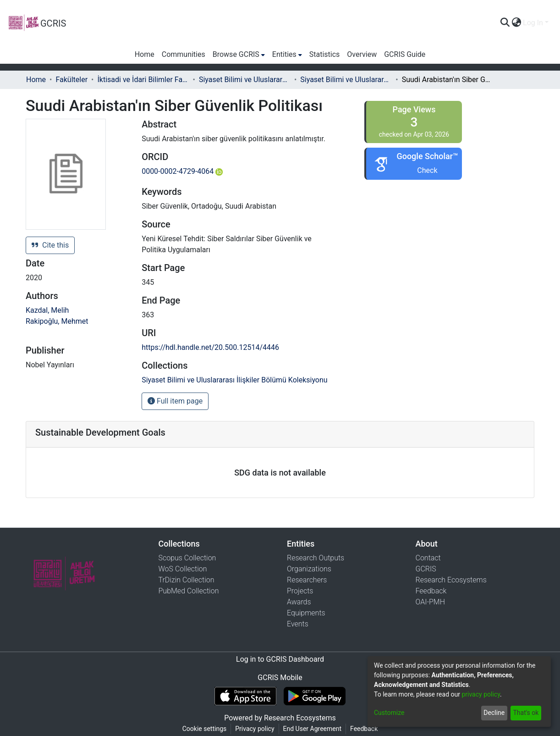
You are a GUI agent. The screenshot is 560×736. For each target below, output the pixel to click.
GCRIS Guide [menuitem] (405, 54)
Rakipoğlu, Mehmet (57, 321)
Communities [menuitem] (184, 54)
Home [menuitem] (145, 54)
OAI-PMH (431, 602)
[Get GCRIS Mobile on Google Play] (315, 696)
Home (36, 80)
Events (298, 624)
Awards (299, 602)
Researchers (307, 580)
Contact (428, 558)
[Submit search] (505, 23)
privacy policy (481, 694)
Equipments (306, 613)
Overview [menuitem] (362, 54)
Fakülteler (71, 80)
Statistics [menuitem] (325, 54)
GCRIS (426, 569)
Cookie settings (205, 729)
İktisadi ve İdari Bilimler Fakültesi (143, 80)
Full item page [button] (175, 401)
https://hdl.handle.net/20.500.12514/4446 (210, 347)
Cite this (50, 245)
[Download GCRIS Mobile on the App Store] (245, 696)
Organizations (309, 569)
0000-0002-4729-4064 (182, 171)
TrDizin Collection (187, 580)
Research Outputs (316, 558)
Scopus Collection (187, 558)
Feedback (431, 591)
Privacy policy (255, 729)
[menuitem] (516, 23)
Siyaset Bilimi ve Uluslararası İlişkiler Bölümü (245, 80)
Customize (389, 713)
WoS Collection (183, 569)
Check (427, 170)
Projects (300, 591)
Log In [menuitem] (533, 23)
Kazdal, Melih (47, 310)
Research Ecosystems (451, 580)
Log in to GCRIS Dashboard (280, 659)
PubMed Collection (189, 591)
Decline (494, 713)
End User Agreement (312, 729)
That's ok (526, 713)
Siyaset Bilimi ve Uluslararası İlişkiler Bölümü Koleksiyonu (346, 80)
